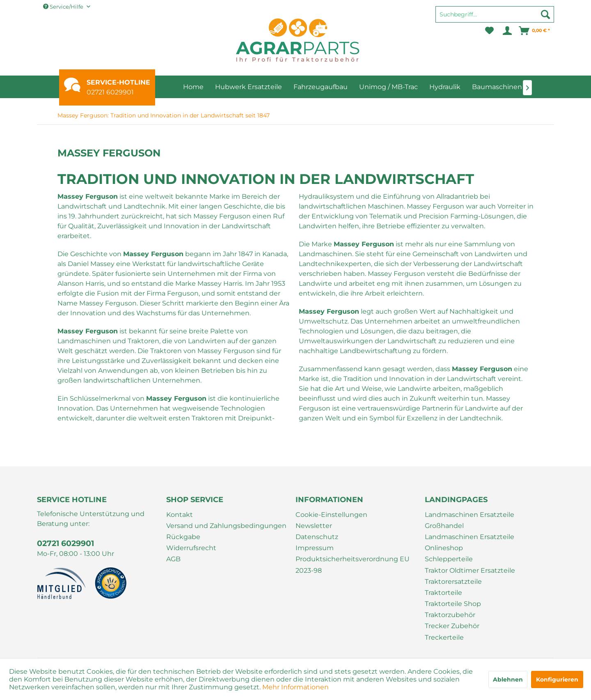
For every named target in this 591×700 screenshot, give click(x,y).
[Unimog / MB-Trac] (388, 87)
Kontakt (180, 515)
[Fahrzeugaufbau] (321, 87)
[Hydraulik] (445, 87)
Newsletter (314, 526)
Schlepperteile (449, 559)
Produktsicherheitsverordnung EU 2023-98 (353, 565)
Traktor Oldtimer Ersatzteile (470, 570)
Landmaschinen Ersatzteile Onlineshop (470, 542)
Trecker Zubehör (452, 626)
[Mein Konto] (507, 31)
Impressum (315, 548)
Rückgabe (183, 537)
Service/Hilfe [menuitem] (64, 7)
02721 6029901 (110, 92)
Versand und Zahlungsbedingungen (226, 526)
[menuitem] (495, 18)
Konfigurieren (557, 679)
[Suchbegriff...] (495, 14)
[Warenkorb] (535, 31)
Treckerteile (444, 637)
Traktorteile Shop (453, 604)
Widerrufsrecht (191, 548)
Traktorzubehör (450, 615)
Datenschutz (317, 537)
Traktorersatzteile (453, 582)
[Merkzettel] (489, 31)
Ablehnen (508, 679)
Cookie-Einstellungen (331, 515)
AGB (173, 559)
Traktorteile (443, 593)
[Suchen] (545, 14)
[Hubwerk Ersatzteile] (249, 87)
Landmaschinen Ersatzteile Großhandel (470, 520)
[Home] (193, 87)
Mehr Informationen (295, 687)
